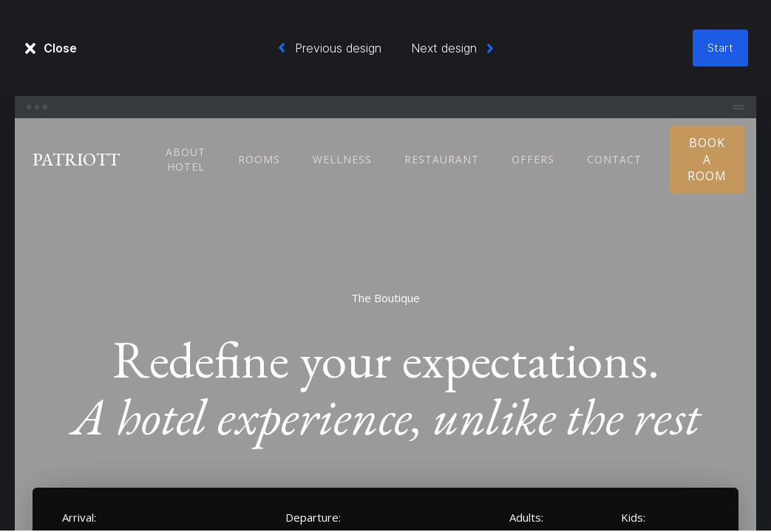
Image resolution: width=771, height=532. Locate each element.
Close (60, 48)
